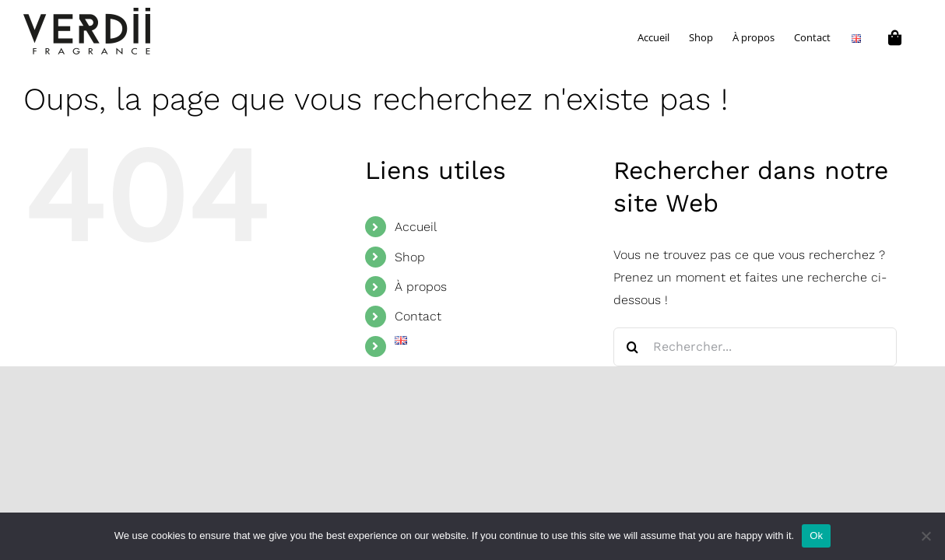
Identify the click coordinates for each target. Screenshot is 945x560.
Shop (410, 257)
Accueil (416, 227)
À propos (421, 287)
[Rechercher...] (755, 347)
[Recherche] (633, 347)
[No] (926, 536)
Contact (418, 316)
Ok (816, 535)
